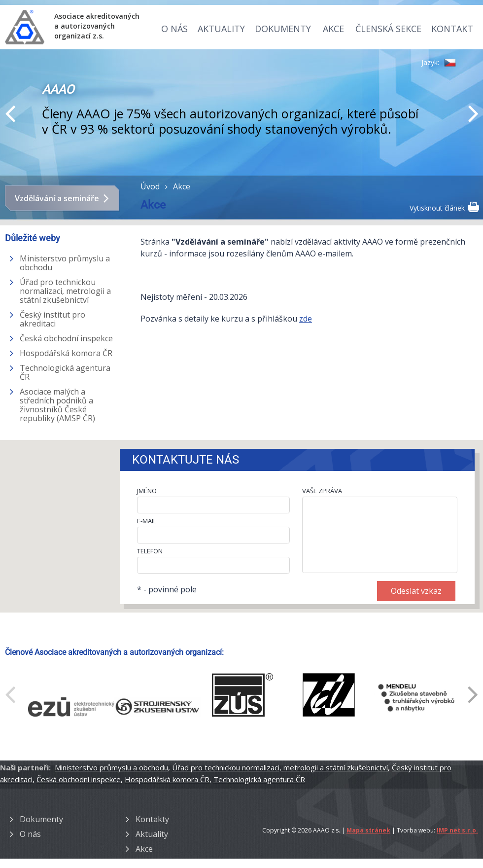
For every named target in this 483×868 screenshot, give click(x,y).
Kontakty (152, 819)
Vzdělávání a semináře (57, 198)
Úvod (150, 186)
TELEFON (150, 551)
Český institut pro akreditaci (52, 319)
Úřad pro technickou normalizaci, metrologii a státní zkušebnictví (65, 291)
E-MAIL (147, 521)
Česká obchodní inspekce (66, 338)
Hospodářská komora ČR (66, 353)
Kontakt (452, 29)
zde (306, 319)
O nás (174, 29)
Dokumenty (283, 29)
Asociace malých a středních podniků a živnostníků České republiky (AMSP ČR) (57, 405)
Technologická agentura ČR (65, 372)
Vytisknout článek (444, 207)
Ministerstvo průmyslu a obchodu (65, 263)
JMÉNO (147, 491)
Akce (333, 29)
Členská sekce (388, 29)
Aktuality (221, 29)
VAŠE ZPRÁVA (322, 491)
